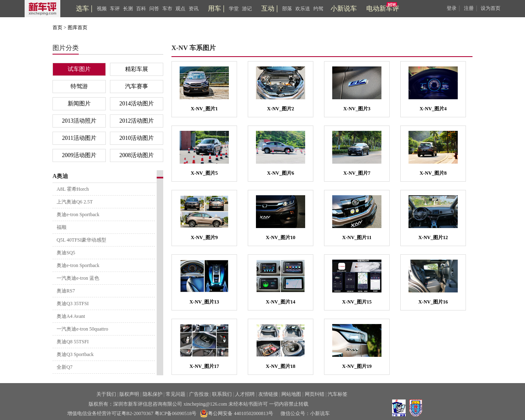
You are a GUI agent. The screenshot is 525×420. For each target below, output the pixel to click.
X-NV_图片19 (357, 366)
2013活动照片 (79, 121)
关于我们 (106, 394)
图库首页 (78, 27)
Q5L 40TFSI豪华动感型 (81, 240)
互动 (268, 8)
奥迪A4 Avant (71, 316)
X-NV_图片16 (433, 302)
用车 (215, 8)
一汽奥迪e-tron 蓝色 (78, 278)
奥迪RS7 (66, 291)
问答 (154, 9)
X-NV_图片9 (204, 237)
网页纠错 (315, 394)
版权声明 (129, 394)
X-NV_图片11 (357, 237)
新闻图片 (79, 104)
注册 (469, 8)
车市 (167, 9)
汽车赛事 (137, 86)
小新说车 (344, 8)
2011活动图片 (79, 138)
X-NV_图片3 (357, 109)
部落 (287, 9)
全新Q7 (65, 367)
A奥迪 (60, 176)
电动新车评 (383, 8)
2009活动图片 (79, 155)
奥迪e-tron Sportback (78, 215)
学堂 (234, 9)
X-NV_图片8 (433, 173)
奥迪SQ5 (66, 253)
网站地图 (291, 394)
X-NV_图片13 (204, 302)
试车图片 (79, 69)
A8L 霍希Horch (73, 189)
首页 (57, 27)
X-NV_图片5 (204, 173)
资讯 (194, 9)
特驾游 (79, 86)
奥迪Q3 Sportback (75, 354)
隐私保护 (153, 394)
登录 (452, 8)
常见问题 (176, 394)
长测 (128, 9)
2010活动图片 (137, 138)
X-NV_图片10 (281, 237)
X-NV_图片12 (433, 237)
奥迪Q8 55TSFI (73, 342)
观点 (180, 9)
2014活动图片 (137, 104)
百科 (141, 9)
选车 (82, 8)
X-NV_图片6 (281, 173)
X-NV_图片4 (433, 109)
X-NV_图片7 (357, 173)
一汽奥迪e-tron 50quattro (82, 329)
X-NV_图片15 (357, 302)
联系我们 (222, 394)
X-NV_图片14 (281, 302)
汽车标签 (338, 394)
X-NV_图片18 (281, 366)
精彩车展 (137, 69)
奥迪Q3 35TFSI (73, 304)
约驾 (318, 9)
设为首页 (491, 8)
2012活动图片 (137, 121)
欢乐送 (303, 9)
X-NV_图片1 (204, 109)
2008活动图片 (137, 155)
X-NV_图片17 (204, 366)
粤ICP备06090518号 (176, 413)
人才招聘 (245, 394)
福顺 (62, 227)
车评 (115, 9)
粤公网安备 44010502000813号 (236, 413)
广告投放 (199, 394)
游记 (247, 9)
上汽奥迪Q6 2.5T (75, 202)
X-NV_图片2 (281, 109)
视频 (102, 9)
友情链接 (268, 394)
